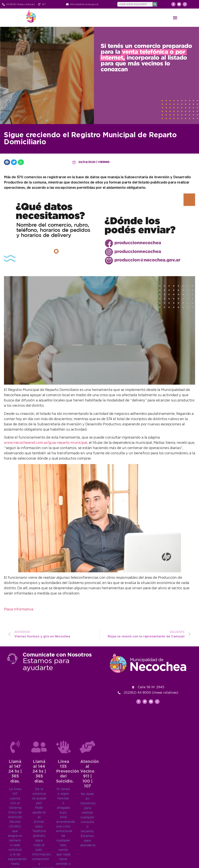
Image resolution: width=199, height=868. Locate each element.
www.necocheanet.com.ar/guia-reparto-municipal (46, 443)
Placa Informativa (19, 609)
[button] (175, 18)
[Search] (155, 4)
